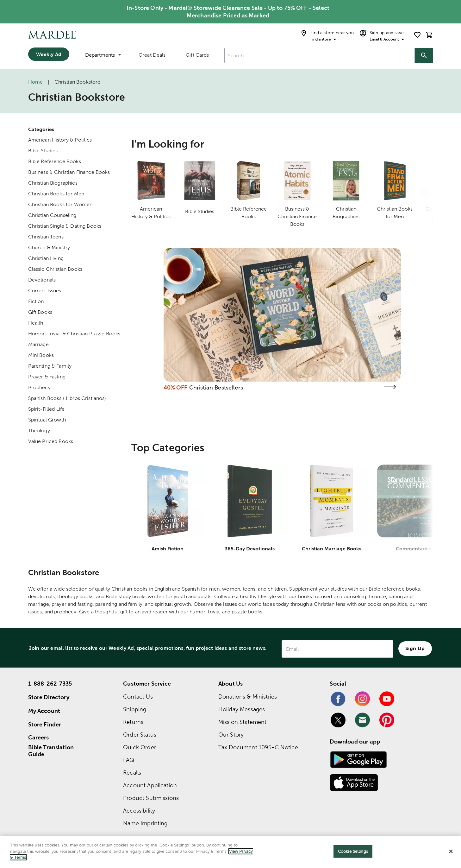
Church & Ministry (49, 247)
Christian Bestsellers (216, 387)
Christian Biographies (53, 183)
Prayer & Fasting (47, 377)
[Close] (451, 852)
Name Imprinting (145, 823)
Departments (103, 55)
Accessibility (139, 811)
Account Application (150, 785)
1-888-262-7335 (50, 684)
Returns (133, 722)
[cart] (429, 35)
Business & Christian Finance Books (69, 172)
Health (36, 323)
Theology (39, 431)
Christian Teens (46, 237)
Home (36, 82)
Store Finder (45, 724)
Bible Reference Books (55, 161)
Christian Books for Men (56, 194)
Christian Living (46, 258)
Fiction (36, 301)
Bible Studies (43, 151)
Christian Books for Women (60, 204)
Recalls (132, 773)
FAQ (129, 760)
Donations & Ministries (248, 697)
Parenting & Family (50, 366)
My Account (44, 711)
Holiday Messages (242, 709)
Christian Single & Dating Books (65, 226)
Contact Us (138, 697)
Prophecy (39, 387)
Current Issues (45, 291)
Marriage (38, 344)
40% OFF (176, 387)
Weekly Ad (49, 54)
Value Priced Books (51, 441)
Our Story (231, 735)
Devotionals (42, 280)
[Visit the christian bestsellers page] (390, 387)
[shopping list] (417, 35)
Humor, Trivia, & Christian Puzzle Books (74, 334)
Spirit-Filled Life (47, 409)
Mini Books (41, 355)
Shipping (135, 709)
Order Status (140, 735)
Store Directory (49, 697)
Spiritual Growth (47, 420)
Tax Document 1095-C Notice (258, 747)
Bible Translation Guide (51, 751)
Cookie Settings (353, 851)
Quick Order (140, 747)
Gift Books (40, 312)
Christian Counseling (52, 215)
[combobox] (320, 55)
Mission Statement (243, 722)
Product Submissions (151, 798)
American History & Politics (60, 140)
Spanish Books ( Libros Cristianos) (67, 398)
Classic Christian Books (55, 269)
